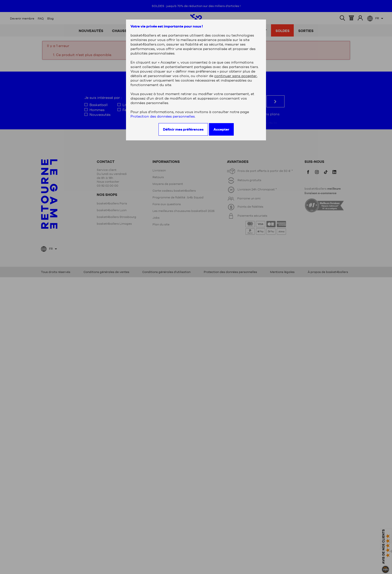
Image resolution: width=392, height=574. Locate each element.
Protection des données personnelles (163, 116)
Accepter (221, 129)
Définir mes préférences (183, 129)
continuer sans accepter (235, 76)
